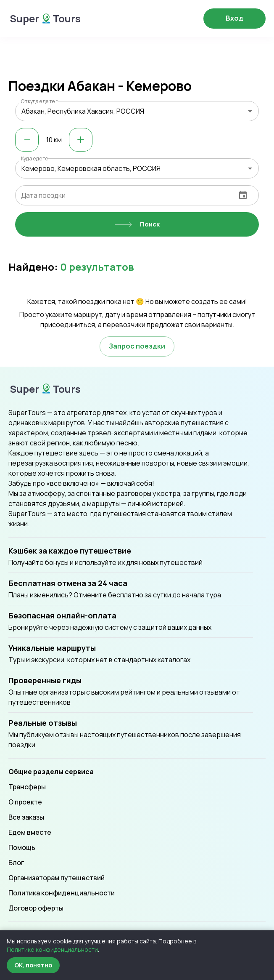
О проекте (25, 802)
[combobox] (137, 111)
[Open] (250, 111)
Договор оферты (36, 908)
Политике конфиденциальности (52, 949)
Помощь (22, 847)
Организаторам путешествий (57, 878)
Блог (16, 863)
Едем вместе (30, 832)
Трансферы (27, 787)
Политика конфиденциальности (62, 893)
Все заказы (26, 817)
